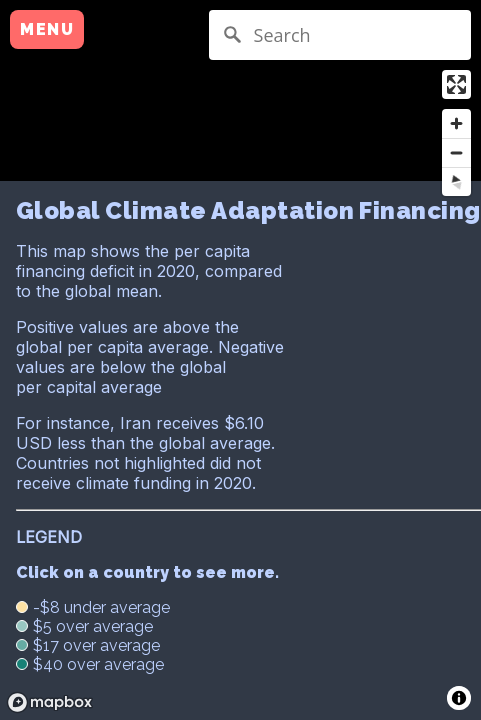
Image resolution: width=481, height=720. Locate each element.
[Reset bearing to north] (456, 181)
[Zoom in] (456, 123)
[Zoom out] (456, 152)
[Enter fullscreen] (456, 84)
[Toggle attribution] (459, 698)
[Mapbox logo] (50, 702)
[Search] (340, 35)
